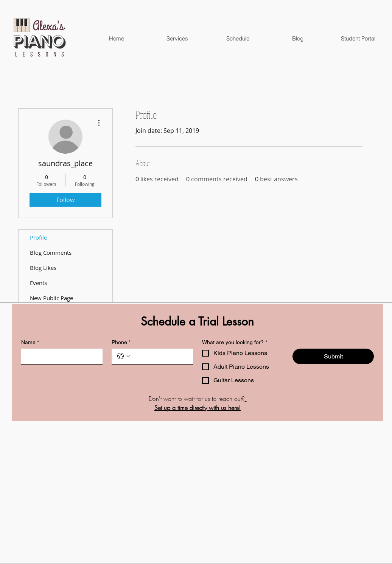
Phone (121, 342)
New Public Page (51, 298)
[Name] (60, 356)
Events (38, 283)
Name (30, 342)
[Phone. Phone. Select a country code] (124, 356)
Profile (38, 237)
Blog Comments (51, 252)
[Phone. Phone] (160, 356)
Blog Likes (43, 268)
